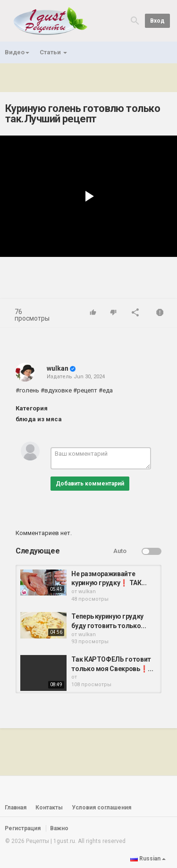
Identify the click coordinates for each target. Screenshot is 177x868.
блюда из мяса (39, 419)
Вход (157, 21)
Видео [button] (17, 52)
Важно (59, 828)
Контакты (49, 808)
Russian (148, 859)
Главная (16, 808)
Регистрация (23, 828)
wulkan (58, 368)
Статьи (53, 52)
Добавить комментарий (90, 484)
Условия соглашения (101, 808)
